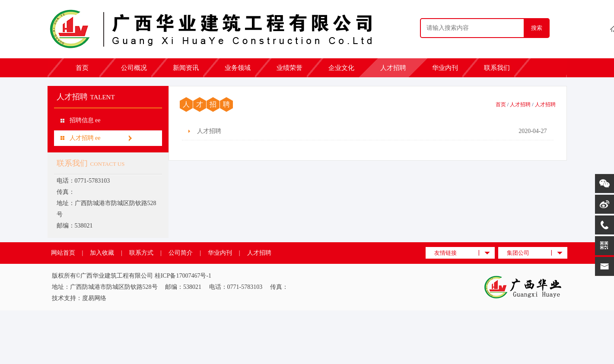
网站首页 (63, 253)
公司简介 (181, 253)
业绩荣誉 (290, 68)
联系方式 (141, 253)
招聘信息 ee (85, 120)
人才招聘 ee (85, 138)
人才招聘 (393, 68)
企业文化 (341, 68)
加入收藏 (102, 253)
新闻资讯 (186, 68)
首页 (82, 68)
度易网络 (94, 298)
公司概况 (134, 68)
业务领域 (238, 68)
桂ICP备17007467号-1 (183, 276)
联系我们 (497, 68)
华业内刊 (445, 68)
